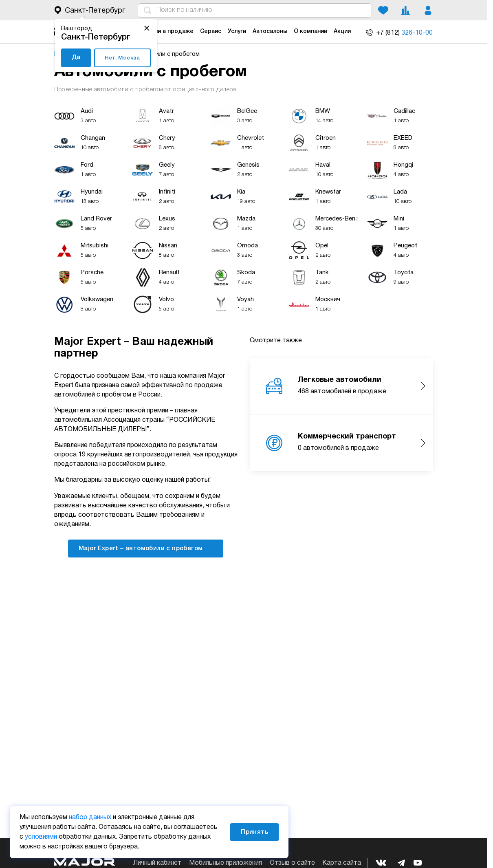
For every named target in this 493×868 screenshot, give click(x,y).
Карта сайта (342, 863)
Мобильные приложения (226, 863)
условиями (41, 837)
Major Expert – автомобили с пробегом (146, 548)
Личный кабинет (157, 863)
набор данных (90, 817)
